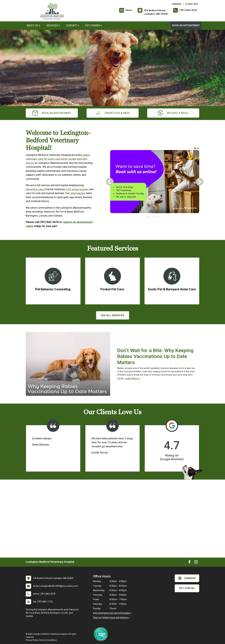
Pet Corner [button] (94, 26)
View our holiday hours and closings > (111, 617)
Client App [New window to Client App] (192, 4)
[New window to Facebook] (189, 563)
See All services (113, 315)
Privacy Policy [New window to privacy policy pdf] (32, 640)
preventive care (35, 189)
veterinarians (78, 193)
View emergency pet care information (112, 613)
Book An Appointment (186, 25)
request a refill (173, 113)
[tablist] (155, 217)
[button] (195, 148)
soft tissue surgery (77, 189)
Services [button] (53, 26)
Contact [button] (72, 26)
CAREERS (176, 4)
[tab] (147, 217)
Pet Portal (187, 588)
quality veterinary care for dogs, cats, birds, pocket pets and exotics (58, 159)
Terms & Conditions (48, 640)
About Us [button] (33, 26)
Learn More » (132, 378)
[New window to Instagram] (196, 563)
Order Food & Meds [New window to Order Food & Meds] (113, 113)
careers (187, 578)
